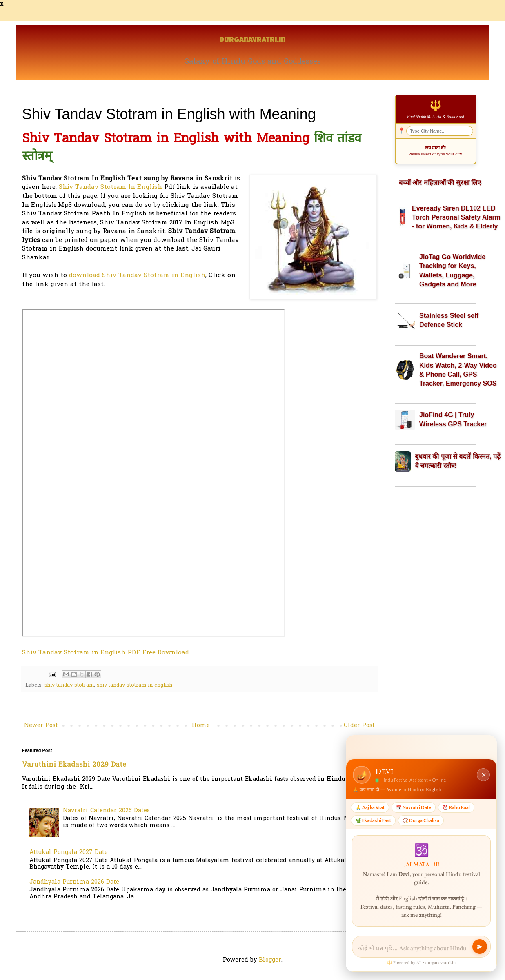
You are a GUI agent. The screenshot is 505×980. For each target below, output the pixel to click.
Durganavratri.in (252, 41)
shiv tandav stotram (69, 685)
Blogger (270, 960)
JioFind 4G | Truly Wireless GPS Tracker (453, 419)
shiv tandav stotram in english (135, 685)
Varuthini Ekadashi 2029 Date (74, 765)
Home (201, 726)
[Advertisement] (436, 621)
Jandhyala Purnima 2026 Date (74, 882)
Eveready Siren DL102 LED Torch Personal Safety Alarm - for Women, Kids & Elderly (456, 217)
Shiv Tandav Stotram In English (110, 187)
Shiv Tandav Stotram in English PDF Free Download (106, 653)
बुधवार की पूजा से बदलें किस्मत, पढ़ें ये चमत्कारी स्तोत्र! (458, 461)
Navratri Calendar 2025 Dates (106, 811)
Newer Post (41, 726)
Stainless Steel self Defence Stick (449, 320)
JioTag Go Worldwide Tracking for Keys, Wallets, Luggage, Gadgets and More (452, 270)
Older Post (359, 726)
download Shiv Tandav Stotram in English (137, 276)
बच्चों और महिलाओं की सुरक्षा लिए (440, 183)
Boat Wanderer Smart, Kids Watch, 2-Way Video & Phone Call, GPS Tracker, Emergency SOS (458, 370)
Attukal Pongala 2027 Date (69, 853)
